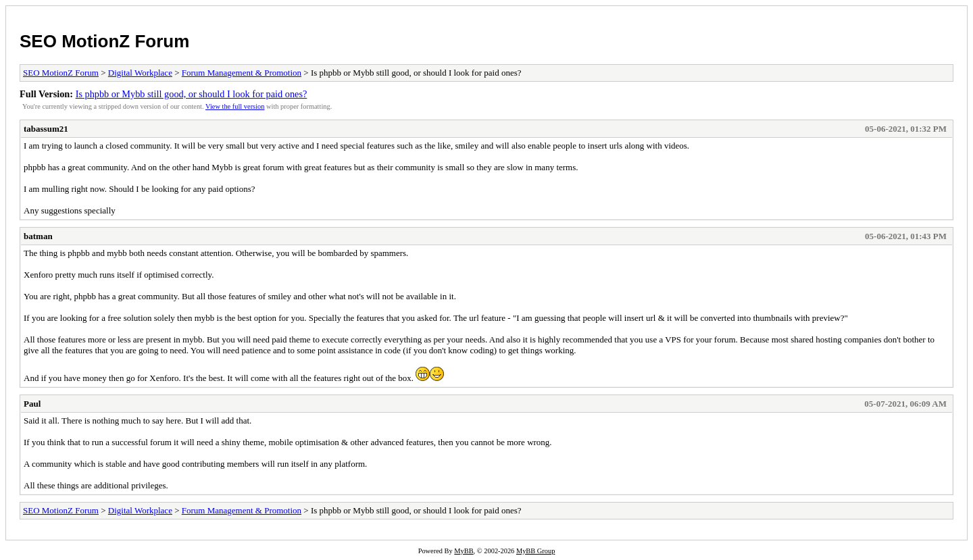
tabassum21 (46, 129)
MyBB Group (535, 551)
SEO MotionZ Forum (104, 41)
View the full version (235, 106)
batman (38, 236)
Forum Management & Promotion (242, 73)
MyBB (464, 551)
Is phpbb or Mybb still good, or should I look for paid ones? (192, 94)
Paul (32, 404)
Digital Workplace (140, 73)
